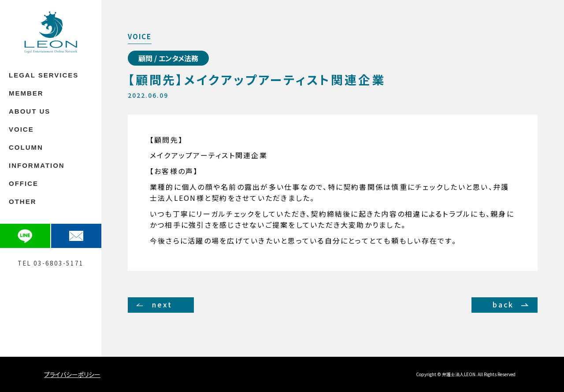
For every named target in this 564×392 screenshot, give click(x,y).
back (503, 304)
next (162, 304)
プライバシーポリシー (72, 374)
